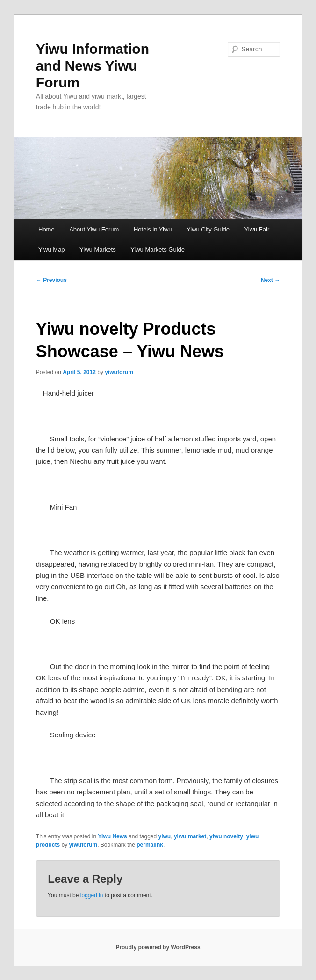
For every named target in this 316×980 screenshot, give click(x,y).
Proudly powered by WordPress (158, 947)
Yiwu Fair (257, 229)
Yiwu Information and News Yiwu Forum (93, 66)
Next (270, 280)
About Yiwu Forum (94, 229)
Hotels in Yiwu (153, 229)
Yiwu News (113, 836)
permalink (150, 845)
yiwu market (190, 836)
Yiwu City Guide (208, 229)
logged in (92, 895)
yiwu (165, 836)
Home (47, 229)
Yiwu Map (52, 249)
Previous (51, 280)
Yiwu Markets (98, 249)
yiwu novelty (226, 836)
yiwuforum (119, 372)
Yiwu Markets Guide (158, 249)
